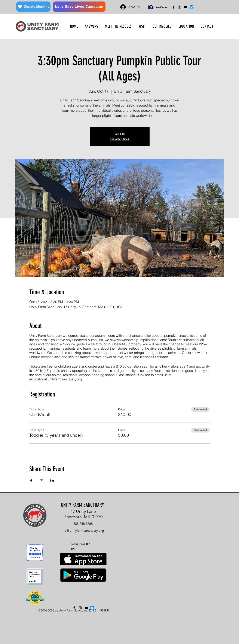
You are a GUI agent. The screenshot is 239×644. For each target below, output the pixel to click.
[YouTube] (186, 7)
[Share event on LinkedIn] (52, 481)
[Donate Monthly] (33, 7)
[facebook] (174, 7)
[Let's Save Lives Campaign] (79, 7)
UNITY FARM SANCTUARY (82, 505)
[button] (91, 26)
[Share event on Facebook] (31, 481)
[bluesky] (191, 7)
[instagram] (180, 7)
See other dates (119, 139)
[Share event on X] (42, 481)
